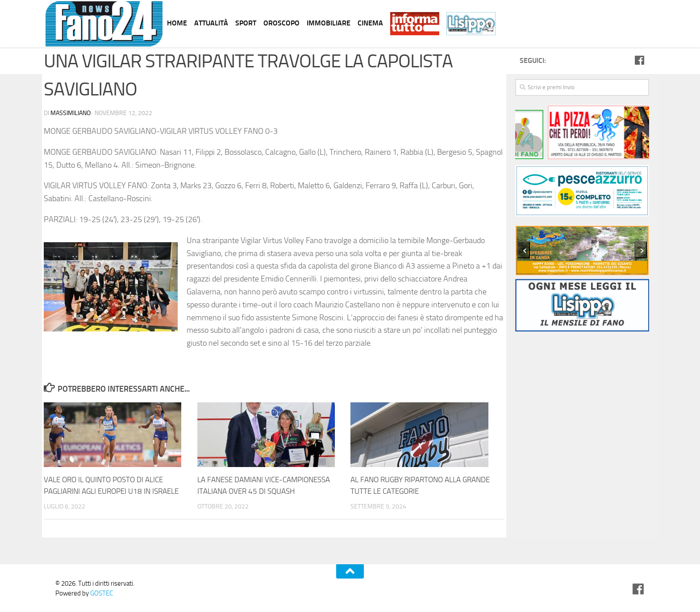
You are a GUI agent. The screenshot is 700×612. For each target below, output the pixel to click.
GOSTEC (101, 593)
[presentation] (524, 250)
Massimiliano (71, 113)
